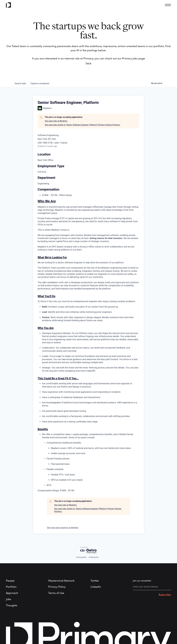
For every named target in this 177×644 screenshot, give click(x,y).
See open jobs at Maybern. (56, 121)
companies (40, 83)
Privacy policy (81, 557)
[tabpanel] (88, 346)
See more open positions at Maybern (63, 528)
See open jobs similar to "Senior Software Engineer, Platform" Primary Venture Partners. (83, 125)
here (88, 63)
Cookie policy (94, 557)
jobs (20, 83)
